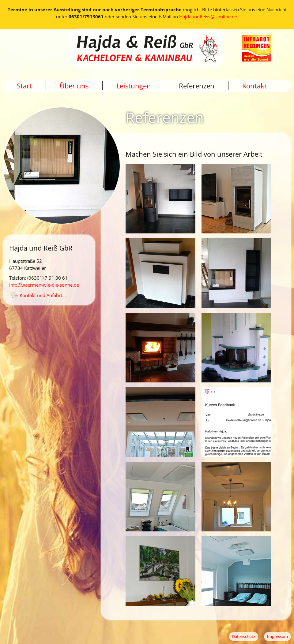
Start (24, 86)
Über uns (74, 86)
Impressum (277, 636)
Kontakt (254, 86)
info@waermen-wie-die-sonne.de (44, 285)
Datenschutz (244, 636)
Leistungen (134, 86)
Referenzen (197, 86)
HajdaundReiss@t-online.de (208, 17)
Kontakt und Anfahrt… (38, 295)
